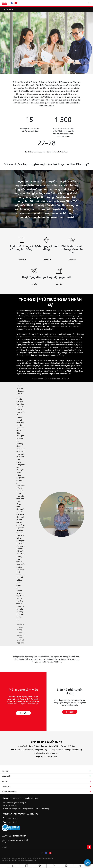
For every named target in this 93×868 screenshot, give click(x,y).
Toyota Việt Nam (31, 860)
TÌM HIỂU (23, 713)
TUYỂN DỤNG (8, 9)
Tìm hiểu (21, 259)
